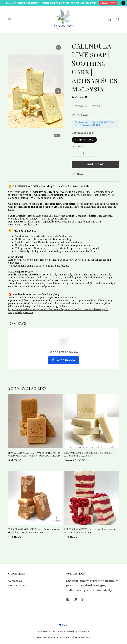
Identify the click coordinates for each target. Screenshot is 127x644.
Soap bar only (84, 140)
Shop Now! (108, 3)
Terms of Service (46, 637)
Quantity (77, 146)
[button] (10, 20)
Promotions (80, 115)
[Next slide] (58, 91)
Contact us (15, 581)
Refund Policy (82, 637)
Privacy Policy (17, 586)
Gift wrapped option (83, 133)
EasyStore (83, 631)
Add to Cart (95, 164)
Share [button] (78, 174)
